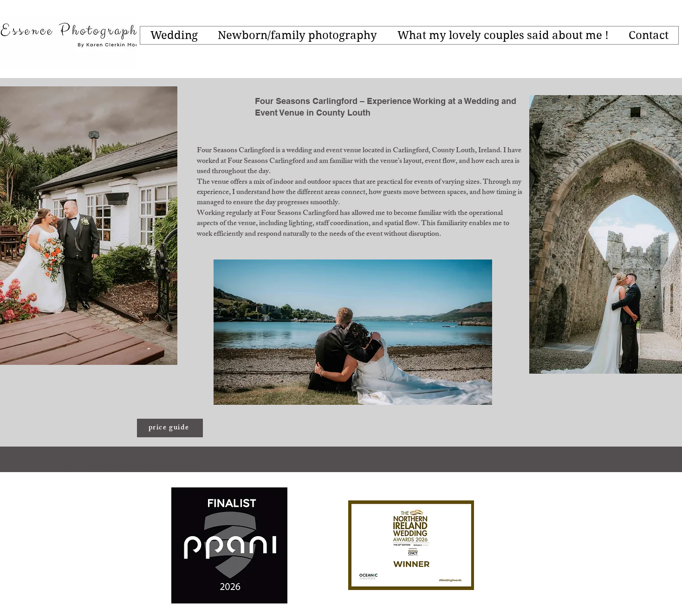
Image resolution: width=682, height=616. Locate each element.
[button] (174, 35)
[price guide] (170, 428)
